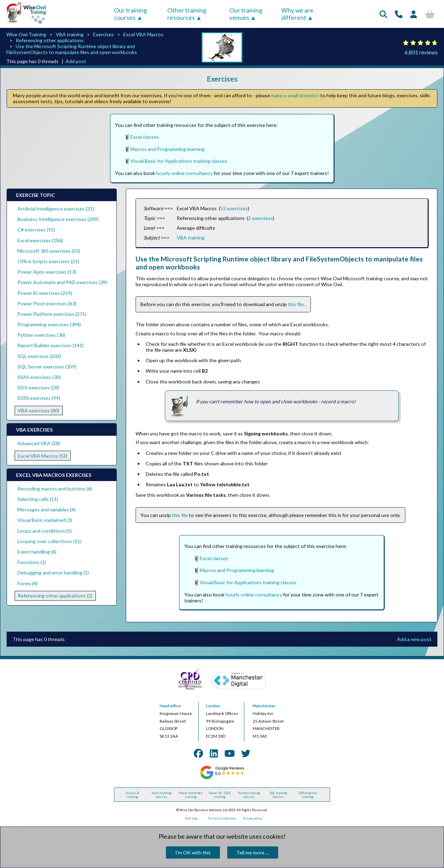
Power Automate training (191, 795)
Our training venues (246, 14)
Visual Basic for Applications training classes (179, 161)
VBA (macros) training (308, 795)
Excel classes (145, 137)
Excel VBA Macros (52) (43, 456)
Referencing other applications (50, 40)
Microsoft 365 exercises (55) (49, 251)
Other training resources (187, 14)
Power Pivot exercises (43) (47, 303)
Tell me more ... (252, 852)
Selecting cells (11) (38, 499)
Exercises (104, 34)
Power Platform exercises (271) (52, 314)
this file (296, 304)
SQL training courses (278, 795)
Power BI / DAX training (220, 795)
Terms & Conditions (222, 818)
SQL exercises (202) (39, 356)
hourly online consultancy (184, 173)
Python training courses (249, 795)
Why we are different (297, 14)
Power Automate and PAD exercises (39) (62, 282)
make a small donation (295, 95)
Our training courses (131, 14)
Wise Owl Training (26, 34)
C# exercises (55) (36, 230)
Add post (76, 61)
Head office (170, 706)
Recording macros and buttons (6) (55, 489)
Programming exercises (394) (49, 324)
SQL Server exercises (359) (47, 367)
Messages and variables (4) (47, 509)
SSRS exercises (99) (39, 398)
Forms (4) (28, 583)
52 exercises (234, 208)
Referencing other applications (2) (55, 596)
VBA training (70, 34)
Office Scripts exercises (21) (48, 261)
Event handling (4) (37, 552)
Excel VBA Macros (143, 34)
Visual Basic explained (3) (45, 520)
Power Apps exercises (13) (47, 272)
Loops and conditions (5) (45, 531)
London (213, 706)
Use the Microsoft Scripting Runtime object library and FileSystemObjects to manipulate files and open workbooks (72, 49)
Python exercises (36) (41, 335)
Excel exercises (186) (40, 240)
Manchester (264, 706)
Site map (191, 818)
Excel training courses (162, 795)
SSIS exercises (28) (38, 387)
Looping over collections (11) (49, 541)
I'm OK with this (193, 852)
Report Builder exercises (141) (51, 345)
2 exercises (261, 218)
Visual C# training (132, 795)
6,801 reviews (421, 52)
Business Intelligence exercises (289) (58, 219)
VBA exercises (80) (39, 410)
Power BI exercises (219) (45, 293)
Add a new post (414, 639)
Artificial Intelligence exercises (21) (56, 209)
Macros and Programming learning (167, 149)
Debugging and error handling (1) (53, 573)
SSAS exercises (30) (39, 377)
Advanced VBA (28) (39, 443)
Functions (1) (32, 562)
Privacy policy (253, 818)
